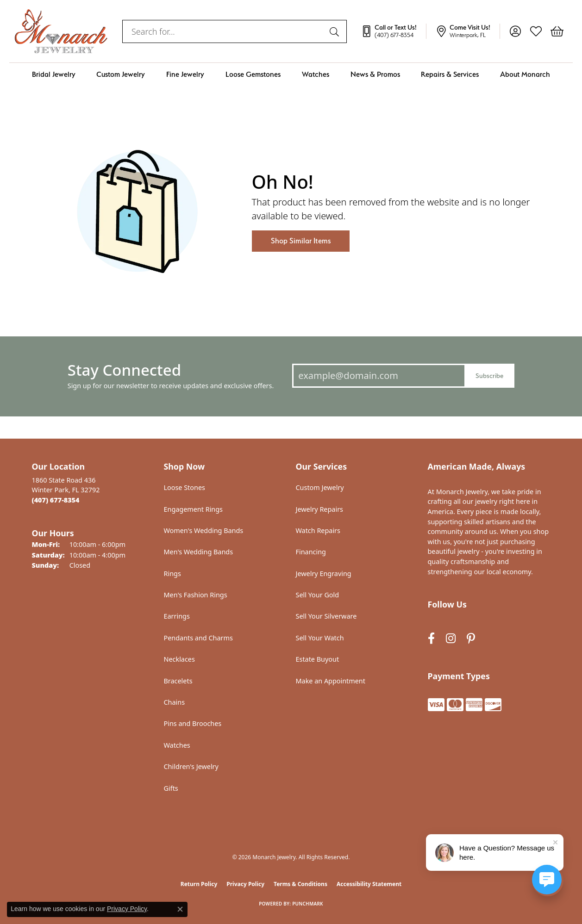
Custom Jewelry (121, 74)
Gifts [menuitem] (171, 788)
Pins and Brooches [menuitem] (193, 723)
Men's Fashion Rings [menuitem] (196, 595)
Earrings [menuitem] (177, 616)
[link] (394, 31)
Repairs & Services (450, 74)
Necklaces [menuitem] (179, 659)
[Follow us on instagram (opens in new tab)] (451, 639)
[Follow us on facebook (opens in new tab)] (431, 639)
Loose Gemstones (253, 74)
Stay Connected (124, 370)
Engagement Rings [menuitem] (194, 509)
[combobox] (224, 31)
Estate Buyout (318, 659)
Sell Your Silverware (326, 616)
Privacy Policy (245, 884)
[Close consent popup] (180, 909)
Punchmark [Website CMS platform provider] (308, 904)
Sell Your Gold (318, 595)
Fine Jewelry (185, 74)
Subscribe (489, 375)
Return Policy (199, 884)
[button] (515, 31)
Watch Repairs (318, 530)
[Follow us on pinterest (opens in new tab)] (471, 639)
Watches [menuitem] (177, 745)
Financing (311, 552)
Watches (316, 74)
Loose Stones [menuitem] (185, 487)
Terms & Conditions (300, 884)
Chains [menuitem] (175, 702)
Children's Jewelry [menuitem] (191, 766)
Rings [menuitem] (172, 574)
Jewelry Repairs (319, 509)
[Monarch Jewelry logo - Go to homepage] (61, 31)
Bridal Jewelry (54, 74)
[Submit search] (336, 31)
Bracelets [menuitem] (178, 681)
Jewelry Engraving (324, 574)
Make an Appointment (331, 681)
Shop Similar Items (301, 241)
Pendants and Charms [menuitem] (198, 638)
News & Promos (375, 74)
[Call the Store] (56, 500)
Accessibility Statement (369, 884)
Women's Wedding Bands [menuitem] (204, 530)
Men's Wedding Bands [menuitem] (199, 552)
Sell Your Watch (320, 638)
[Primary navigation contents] (291, 74)
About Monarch (525, 74)
